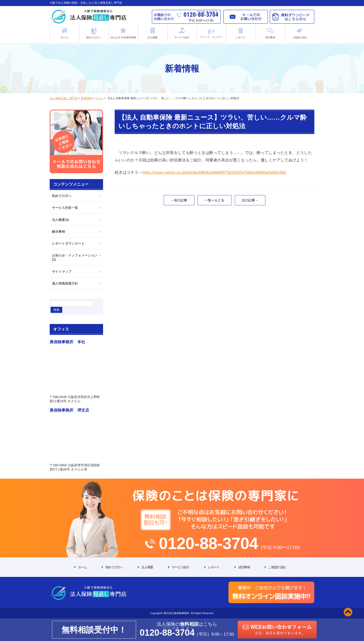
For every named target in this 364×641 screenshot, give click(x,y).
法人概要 (147, 567)
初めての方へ (62, 196)
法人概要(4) (60, 220)
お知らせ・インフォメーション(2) (75, 257)
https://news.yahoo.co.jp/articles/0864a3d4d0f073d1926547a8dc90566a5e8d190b (214, 172)
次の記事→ (250, 200)
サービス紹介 (181, 567)
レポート (214, 567)
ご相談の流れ (277, 567)
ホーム (82, 567)
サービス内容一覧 (65, 208)
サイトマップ (62, 271)
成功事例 (244, 567)
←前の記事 (179, 200)
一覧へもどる (214, 200)
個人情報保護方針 (65, 283)
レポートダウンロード (68, 243)
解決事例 (58, 232)
